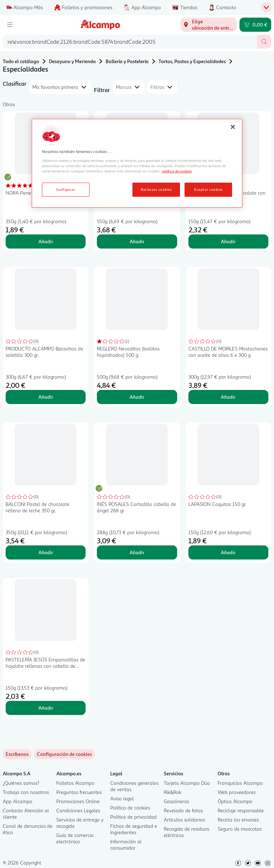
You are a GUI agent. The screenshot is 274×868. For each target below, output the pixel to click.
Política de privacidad (133, 817)
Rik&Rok (173, 792)
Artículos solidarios (184, 820)
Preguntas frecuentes (79, 792)
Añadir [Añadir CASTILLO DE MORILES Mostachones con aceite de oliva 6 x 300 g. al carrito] (228, 397)
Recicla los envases (238, 820)
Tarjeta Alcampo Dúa (187, 783)
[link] (64, 754)
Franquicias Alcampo (240, 783)
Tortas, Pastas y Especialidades (192, 61)
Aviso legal (122, 798)
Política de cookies (130, 808)
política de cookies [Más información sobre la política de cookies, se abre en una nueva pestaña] (177, 171)
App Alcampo (18, 801)
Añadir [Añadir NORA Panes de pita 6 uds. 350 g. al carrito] (46, 241)
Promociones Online (78, 801)
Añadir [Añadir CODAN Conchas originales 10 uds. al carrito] (137, 241)
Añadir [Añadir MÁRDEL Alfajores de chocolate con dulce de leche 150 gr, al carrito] (228, 241)
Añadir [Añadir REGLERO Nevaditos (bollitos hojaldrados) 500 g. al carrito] (137, 397)
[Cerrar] (233, 127)
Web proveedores (237, 792)
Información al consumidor (126, 845)
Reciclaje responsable (241, 810)
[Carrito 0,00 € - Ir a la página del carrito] (255, 25)
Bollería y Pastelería (127, 61)
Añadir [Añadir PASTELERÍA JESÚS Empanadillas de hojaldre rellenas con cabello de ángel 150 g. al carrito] (46, 708)
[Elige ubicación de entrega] (208, 25)
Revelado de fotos (183, 810)
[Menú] (10, 25)
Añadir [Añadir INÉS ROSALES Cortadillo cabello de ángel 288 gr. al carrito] (137, 552)
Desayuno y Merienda (72, 61)
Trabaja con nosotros (26, 792)
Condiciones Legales (78, 810)
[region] (137, 163)
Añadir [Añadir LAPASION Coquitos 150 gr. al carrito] (228, 552)
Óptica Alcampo (235, 801)
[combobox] (130, 42)
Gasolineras (176, 801)
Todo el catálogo (21, 61)
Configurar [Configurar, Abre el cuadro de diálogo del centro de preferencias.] (66, 189)
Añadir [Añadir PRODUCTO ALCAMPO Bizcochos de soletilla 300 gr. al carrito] (46, 397)
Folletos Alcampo (75, 783)
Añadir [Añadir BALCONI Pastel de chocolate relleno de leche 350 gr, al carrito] (46, 552)
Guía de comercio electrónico (75, 838)
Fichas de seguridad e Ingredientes (134, 829)
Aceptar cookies (208, 189)
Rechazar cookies (156, 189)
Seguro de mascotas (240, 829)
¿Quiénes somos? (21, 783)
